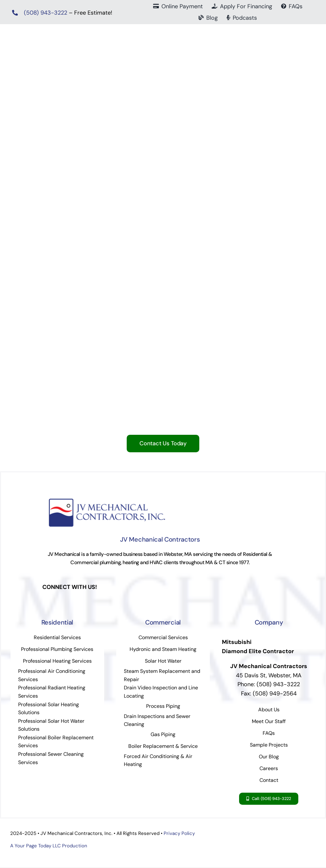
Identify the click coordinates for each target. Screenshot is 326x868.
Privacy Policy (179, 833)
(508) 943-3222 (46, 13)
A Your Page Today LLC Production (49, 846)
